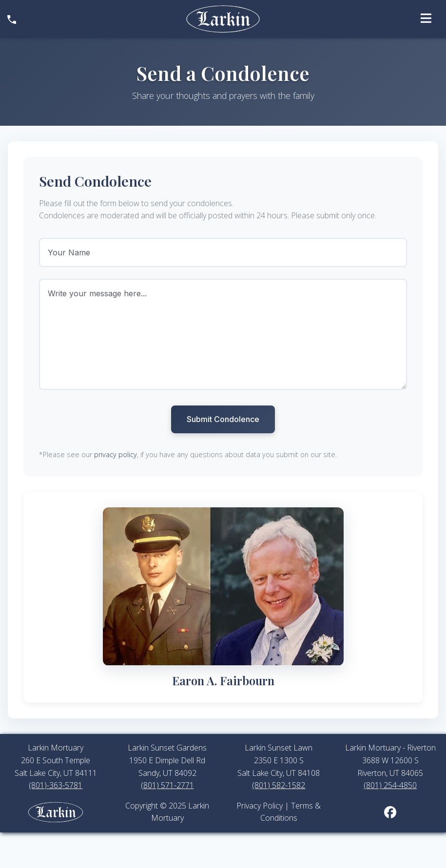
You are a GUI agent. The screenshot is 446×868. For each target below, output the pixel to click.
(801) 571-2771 (167, 785)
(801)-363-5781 (56, 785)
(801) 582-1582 (279, 785)
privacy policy (116, 454)
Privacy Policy (260, 806)
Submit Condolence (223, 419)
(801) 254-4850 (390, 785)
